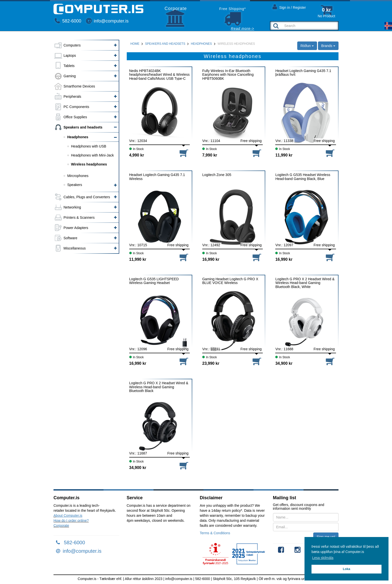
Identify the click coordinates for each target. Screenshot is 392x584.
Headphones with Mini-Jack (92, 155)
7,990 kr (210, 155)
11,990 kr (284, 155)
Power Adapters (76, 228)
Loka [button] (346, 569)
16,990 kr (211, 259)
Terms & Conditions (215, 533)
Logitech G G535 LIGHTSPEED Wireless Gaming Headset (154, 281)
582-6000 (68, 21)
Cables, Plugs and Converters (87, 197)
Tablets (69, 66)
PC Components (76, 107)
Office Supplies (75, 117)
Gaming (70, 76)
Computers (72, 45)
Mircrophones (78, 176)
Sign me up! (326, 537)
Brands (328, 46)
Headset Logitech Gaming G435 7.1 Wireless (157, 177)
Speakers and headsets (83, 127)
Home (135, 44)
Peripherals (72, 96)
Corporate (61, 525)
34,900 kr (284, 363)
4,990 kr (137, 155)
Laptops (70, 55)
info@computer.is (107, 21)
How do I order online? (71, 520)
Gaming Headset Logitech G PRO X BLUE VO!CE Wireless (230, 281)
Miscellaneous (75, 248)
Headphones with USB (89, 146)
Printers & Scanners (79, 217)
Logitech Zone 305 (217, 175)
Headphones (78, 137)
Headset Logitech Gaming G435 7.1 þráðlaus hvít (303, 73)
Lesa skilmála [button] (323, 558)
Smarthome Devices (79, 86)
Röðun (307, 46)
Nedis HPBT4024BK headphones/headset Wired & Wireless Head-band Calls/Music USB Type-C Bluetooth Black (159, 75)
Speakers (75, 185)
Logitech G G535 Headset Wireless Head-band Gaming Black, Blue (303, 177)
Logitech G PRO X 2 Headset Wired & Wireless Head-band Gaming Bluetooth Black (159, 387)
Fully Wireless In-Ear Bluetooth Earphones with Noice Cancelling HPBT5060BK (228, 75)
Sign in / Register (289, 7)
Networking (72, 207)
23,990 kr (211, 363)
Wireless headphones (89, 164)
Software (70, 238)
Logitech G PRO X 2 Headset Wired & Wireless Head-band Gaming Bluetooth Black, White (305, 283)
